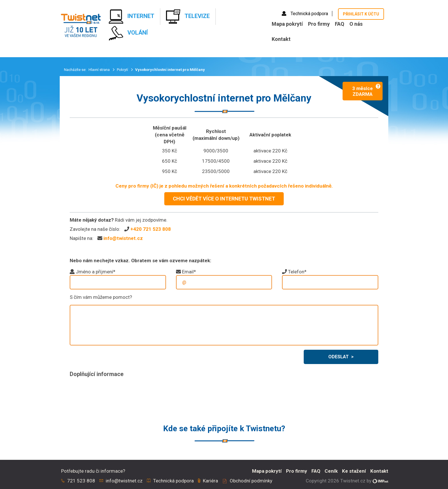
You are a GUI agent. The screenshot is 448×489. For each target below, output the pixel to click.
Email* (189, 272)
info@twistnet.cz (123, 238)
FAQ (340, 24)
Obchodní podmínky (251, 481)
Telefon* (297, 272)
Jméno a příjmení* (96, 272)
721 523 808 (81, 481)
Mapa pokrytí (287, 24)
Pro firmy (319, 24)
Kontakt (281, 39)
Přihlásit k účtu (361, 14)
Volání (128, 33)
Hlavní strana (100, 70)
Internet (132, 17)
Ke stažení (354, 471)
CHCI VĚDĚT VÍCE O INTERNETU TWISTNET (224, 199)
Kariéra (210, 481)
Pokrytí (123, 70)
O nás (356, 24)
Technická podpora (305, 14)
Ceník (331, 471)
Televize (188, 17)
